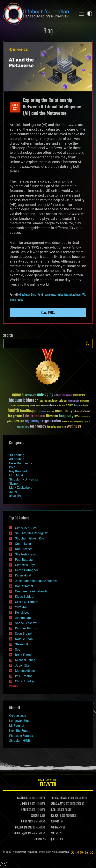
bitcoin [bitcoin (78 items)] (63, 401)
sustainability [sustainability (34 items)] (23, 427)
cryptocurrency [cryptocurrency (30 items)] (23, 406)
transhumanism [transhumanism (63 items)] (56, 427)
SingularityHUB (20, 741)
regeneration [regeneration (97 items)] (52, 421)
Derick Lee (22, 613)
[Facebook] (72, 852)
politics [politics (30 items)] (10, 422)
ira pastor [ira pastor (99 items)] (15, 416)
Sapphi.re (65, 852)
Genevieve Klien (26, 528)
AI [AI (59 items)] (23, 395)
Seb (18, 650)
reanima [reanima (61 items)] (19, 421)
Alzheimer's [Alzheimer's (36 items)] (31, 395)
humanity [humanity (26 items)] (42, 412)
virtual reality (16, 300)
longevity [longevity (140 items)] (66, 416)
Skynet (14, 484)
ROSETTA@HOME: (23, 834)
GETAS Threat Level (48, 783)
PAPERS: (55, 834)
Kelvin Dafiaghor (26, 570)
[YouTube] (87, 852)
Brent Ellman (24, 655)
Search (88, 344)
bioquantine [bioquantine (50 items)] (79, 395)
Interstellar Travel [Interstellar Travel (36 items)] (82, 412)
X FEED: (25, 810)
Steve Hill (21, 644)
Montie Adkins (25, 671)
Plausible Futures (21, 736)
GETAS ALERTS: (58, 804)
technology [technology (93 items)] (38, 427)
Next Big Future (20, 731)
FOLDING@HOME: (24, 828)
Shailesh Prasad (26, 554)
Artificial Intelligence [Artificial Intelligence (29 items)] (63, 395)
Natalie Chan (24, 639)
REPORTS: (55, 822)
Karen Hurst (23, 575)
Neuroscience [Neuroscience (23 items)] (85, 417)
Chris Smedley (25, 681)
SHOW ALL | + (15, 686)
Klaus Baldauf (25, 597)
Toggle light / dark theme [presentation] (90, 14)
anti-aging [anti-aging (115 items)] (45, 395)
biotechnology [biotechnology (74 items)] (49, 401)
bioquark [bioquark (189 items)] (17, 400)
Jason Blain (23, 665)
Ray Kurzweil (18, 471)
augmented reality (54, 295)
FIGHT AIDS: (27, 822)
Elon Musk (16, 475)
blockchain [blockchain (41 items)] (74, 401)
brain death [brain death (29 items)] (84, 401)
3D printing (17, 455)
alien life (15, 496)
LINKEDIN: (25, 804)
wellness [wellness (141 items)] (74, 426)
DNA (12, 467)
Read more (48, 313)
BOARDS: (55, 816)
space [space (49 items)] (87, 421)
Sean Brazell (24, 634)
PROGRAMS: (56, 828)
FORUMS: (38, 840)
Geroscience (18, 716)
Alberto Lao (23, 618)
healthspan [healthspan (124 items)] (29, 411)
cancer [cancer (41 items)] (13, 406)
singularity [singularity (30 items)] (79, 422)
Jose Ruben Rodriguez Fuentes (36, 581)
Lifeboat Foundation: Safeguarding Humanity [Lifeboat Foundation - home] (38, 14)
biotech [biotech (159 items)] (32, 400)
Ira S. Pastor (23, 676)
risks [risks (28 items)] (71, 422)
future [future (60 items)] (70, 405)
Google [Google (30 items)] (85, 406)
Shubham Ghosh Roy (31, 295)
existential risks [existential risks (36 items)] (48, 406)
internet (68, 295)
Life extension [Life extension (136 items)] (34, 416)
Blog (48, 31)
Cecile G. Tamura (27, 602)
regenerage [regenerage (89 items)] (33, 421)
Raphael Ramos (26, 628)
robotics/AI (79, 295)
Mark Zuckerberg (21, 488)
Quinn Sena (23, 544)
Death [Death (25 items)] (38, 406)
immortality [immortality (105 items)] (64, 411)
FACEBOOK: (23, 798)
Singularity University (24, 479)
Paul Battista (24, 560)
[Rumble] (91, 852)
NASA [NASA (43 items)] (77, 417)
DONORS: (35, 816)
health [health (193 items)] (13, 411)
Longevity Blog (19, 721)
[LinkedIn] (82, 852)
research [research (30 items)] (65, 422)
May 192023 (15, 107)
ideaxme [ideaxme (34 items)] (50, 412)
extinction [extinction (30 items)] (61, 406)
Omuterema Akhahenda (31, 591)
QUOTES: (55, 840)
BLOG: (53, 810)
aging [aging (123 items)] (16, 395)
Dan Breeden (24, 549)
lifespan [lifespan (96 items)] (52, 416)
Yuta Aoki (22, 607)
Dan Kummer (24, 586)
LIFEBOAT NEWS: (59, 798)
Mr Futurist (17, 726)
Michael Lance (25, 660)
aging (13, 492)
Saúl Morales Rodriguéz (31, 533)
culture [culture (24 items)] (33, 406)
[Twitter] (77, 852)
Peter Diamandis (21, 463)
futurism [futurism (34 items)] (78, 406)
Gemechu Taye (25, 565)
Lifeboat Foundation (28, 852)
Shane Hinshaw (26, 623)
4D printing (17, 459)
